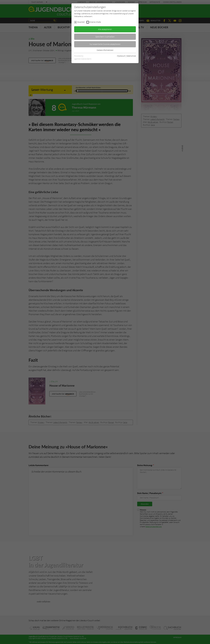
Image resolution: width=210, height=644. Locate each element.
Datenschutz (131, 56)
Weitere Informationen (105, 50)
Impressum (121, 56)
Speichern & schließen (105, 37)
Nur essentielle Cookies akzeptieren (105, 44)
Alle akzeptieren (105, 29)
